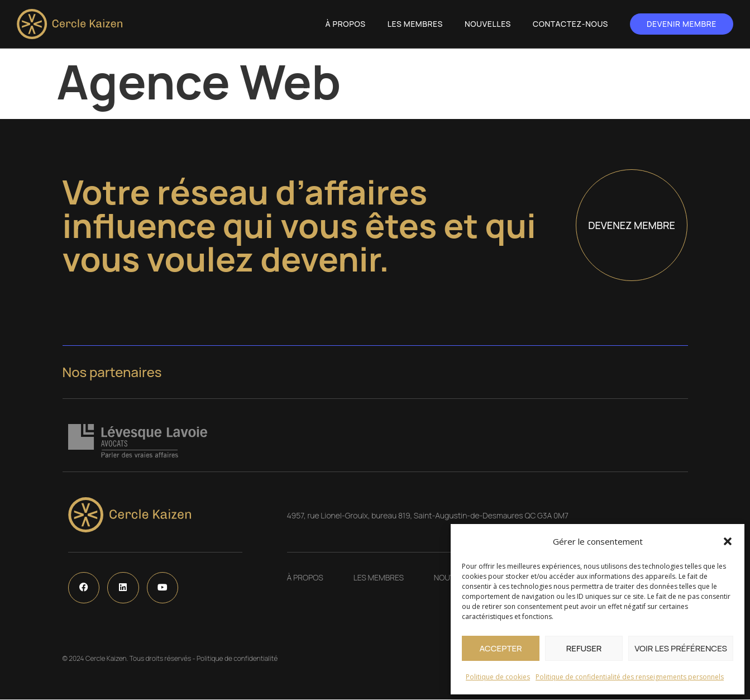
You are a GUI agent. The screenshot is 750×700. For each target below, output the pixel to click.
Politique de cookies (498, 677)
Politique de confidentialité (237, 659)
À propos (346, 24)
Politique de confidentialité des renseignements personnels (630, 677)
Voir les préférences (681, 648)
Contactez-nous (570, 24)
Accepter (500, 648)
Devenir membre (682, 24)
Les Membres (415, 24)
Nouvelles (488, 24)
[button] (728, 541)
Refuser (584, 648)
